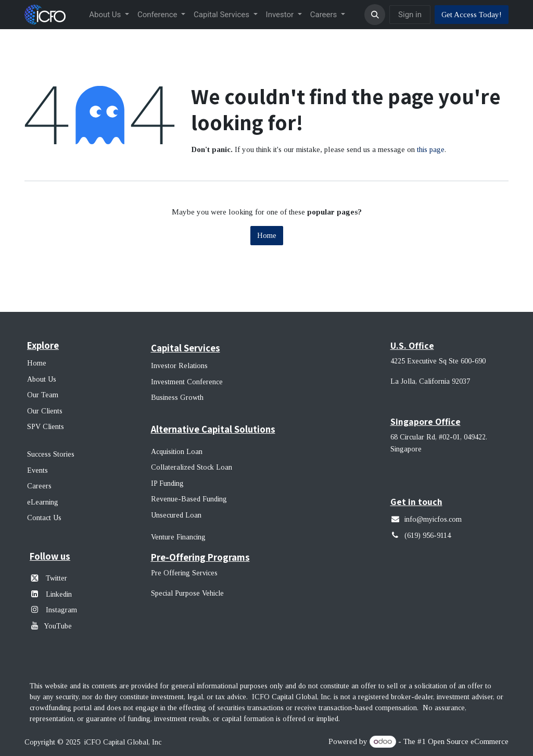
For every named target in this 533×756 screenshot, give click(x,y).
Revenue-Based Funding (189, 499)
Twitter (56, 578)
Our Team (43, 395)
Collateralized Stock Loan (192, 467)
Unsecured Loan (176, 515)
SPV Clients (47, 427)
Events (37, 470)
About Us (42, 379)
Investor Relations (179, 366)
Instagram (60, 610)
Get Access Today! (472, 15)
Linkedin (59, 594)
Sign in (410, 15)
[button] (375, 15)
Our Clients (45, 411)
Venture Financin (176, 537)
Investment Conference (187, 382)
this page (431, 149)
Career (38, 486)
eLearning (43, 502)
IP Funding (167, 483)
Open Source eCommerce (468, 741)
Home (267, 235)
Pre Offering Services (184, 573)
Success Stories (51, 454)
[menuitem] (109, 15)
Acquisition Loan (177, 452)
